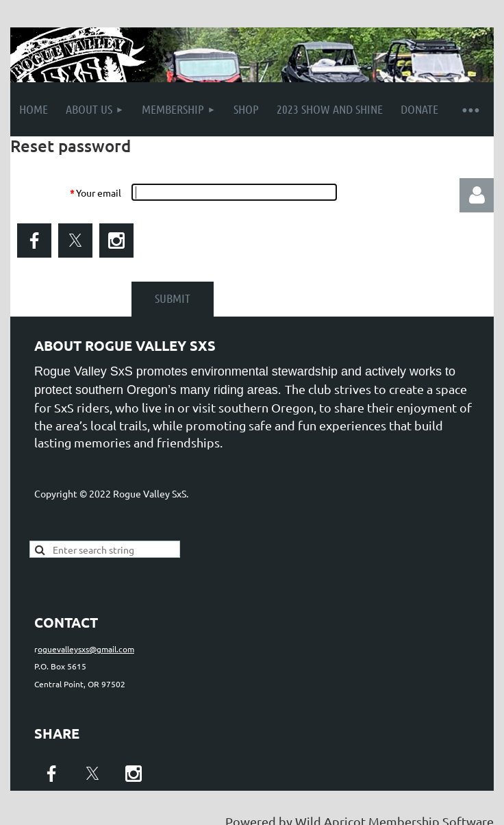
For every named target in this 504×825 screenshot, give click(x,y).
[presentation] (235, 241)
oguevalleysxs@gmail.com (86, 649)
